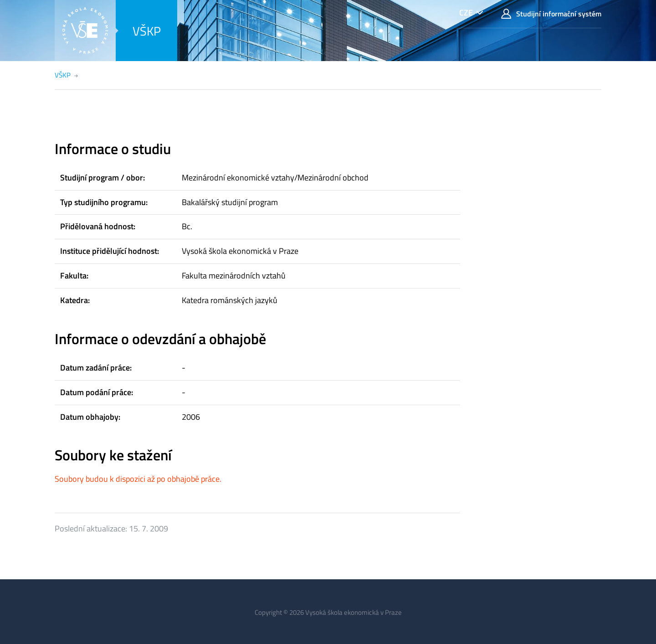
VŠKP (147, 31)
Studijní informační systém (551, 14)
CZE (466, 13)
